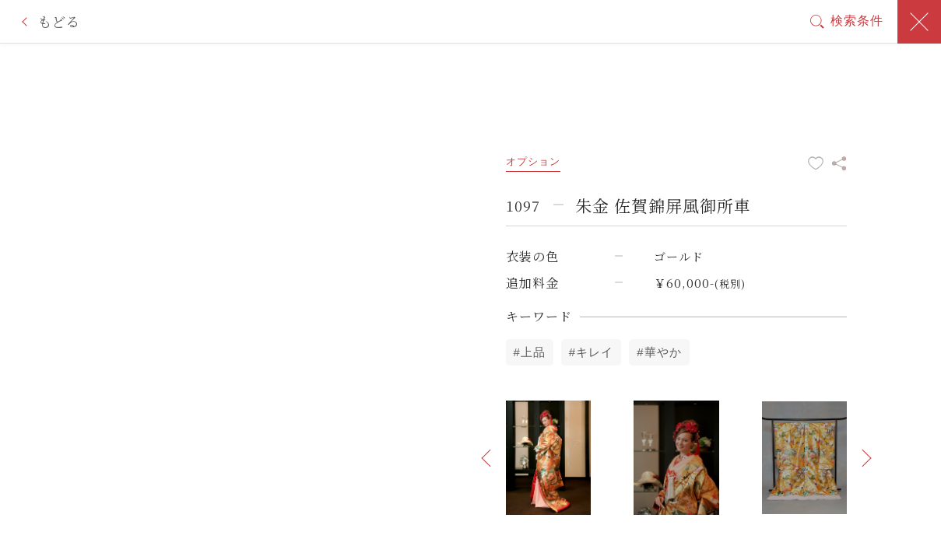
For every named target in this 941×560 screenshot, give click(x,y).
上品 (533, 352)
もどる (58, 21)
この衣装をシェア (839, 163)
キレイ (595, 352)
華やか (663, 352)
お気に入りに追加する (816, 163)
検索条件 (857, 21)
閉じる (919, 22)
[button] (486, 458)
